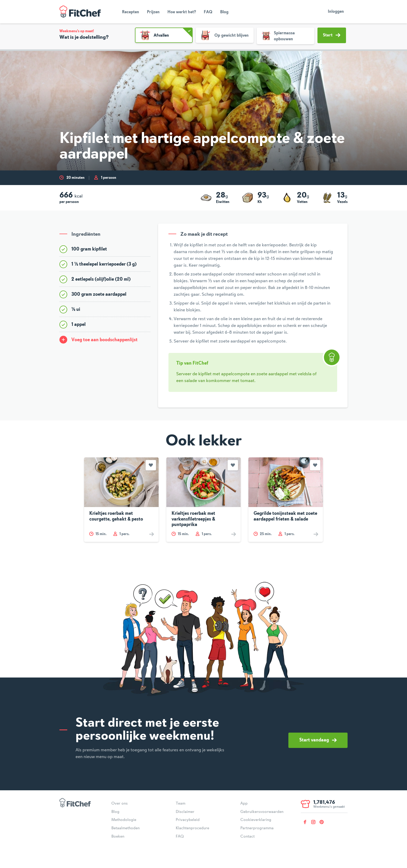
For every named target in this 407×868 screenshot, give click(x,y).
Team (181, 804)
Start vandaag (318, 740)
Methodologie (124, 820)
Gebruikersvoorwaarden (262, 812)
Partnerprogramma (257, 828)
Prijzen (153, 12)
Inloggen (336, 12)
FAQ (208, 12)
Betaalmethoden (126, 828)
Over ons (120, 804)
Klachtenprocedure (192, 828)
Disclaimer (185, 812)
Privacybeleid (188, 820)
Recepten (131, 12)
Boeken (118, 837)
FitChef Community (80, 12)
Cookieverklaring (256, 820)
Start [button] (332, 35)
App (244, 804)
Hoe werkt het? (182, 12)
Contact (247, 837)
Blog (224, 12)
